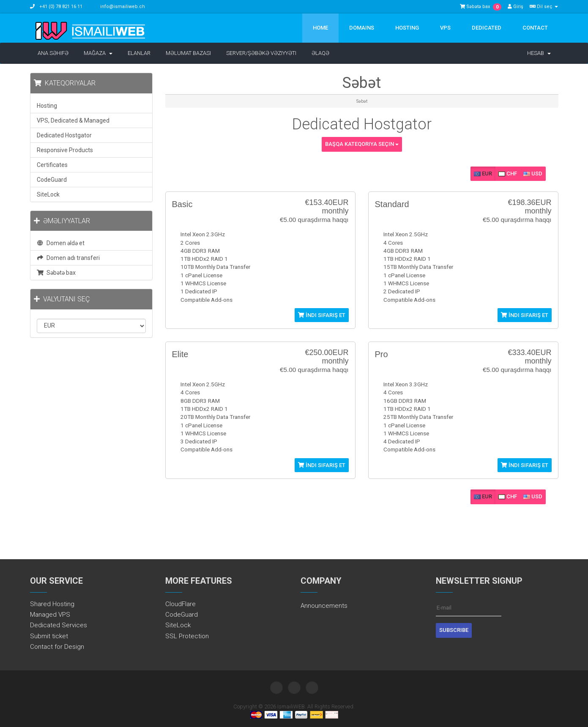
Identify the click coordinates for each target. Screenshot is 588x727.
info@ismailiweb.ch (123, 7)
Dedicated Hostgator (64, 135)
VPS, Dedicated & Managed (73, 120)
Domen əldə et (61, 243)
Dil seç (544, 7)
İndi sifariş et (322, 315)
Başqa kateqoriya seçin (362, 144)
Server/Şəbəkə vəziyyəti (261, 53)
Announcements (324, 606)
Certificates (52, 165)
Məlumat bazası (188, 53)
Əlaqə (320, 53)
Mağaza (98, 53)
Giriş (516, 7)
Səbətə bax (56, 273)
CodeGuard (52, 180)
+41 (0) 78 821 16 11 (60, 7)
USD (533, 174)
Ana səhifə (53, 53)
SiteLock (48, 194)
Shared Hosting (52, 604)
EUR (483, 174)
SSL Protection (187, 636)
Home (320, 28)
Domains (362, 28)
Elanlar (139, 53)
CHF (508, 174)
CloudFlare (181, 604)
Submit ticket (49, 636)
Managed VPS (50, 615)
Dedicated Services (59, 625)
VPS (445, 28)
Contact (535, 28)
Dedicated (487, 28)
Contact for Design (57, 647)
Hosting (407, 28)
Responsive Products (65, 150)
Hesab (539, 53)
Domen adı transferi (68, 258)
